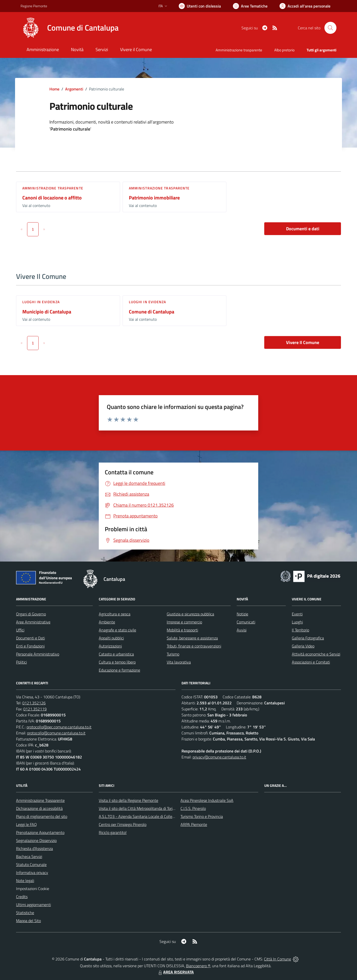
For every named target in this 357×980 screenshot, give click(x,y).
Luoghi (297, 622)
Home (54, 89)
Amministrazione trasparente (53, 188)
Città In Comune (278, 959)
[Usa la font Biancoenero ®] (200, 6)
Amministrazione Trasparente (40, 800)
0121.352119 (35, 709)
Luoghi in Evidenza (41, 302)
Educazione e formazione (119, 670)
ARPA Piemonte (194, 824)
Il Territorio (300, 630)
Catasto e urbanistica (116, 654)
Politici (21, 662)
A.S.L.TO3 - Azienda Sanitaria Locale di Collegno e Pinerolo (147, 816)
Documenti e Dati (30, 638)
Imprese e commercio (184, 622)
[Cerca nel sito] (330, 28)
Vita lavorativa (179, 662)
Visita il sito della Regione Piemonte (128, 800)
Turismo (173, 654)
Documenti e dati (303, 229)
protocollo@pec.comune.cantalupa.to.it (59, 727)
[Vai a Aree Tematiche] (250, 6)
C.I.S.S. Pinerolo (193, 808)
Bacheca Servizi (29, 856)
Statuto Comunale (31, 864)
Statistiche (25, 913)
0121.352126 (34, 703)
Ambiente (107, 622)
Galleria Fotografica (308, 638)
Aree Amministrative (33, 622)
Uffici (20, 630)
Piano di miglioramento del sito (42, 816)
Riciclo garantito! (113, 832)
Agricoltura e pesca (115, 614)
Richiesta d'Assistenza (34, 848)
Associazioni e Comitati (311, 662)
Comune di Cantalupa (152, 312)
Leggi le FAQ (26, 824)
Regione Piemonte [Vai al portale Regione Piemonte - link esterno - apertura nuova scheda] (34, 6)
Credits (22, 897)
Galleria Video (303, 646)
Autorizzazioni (110, 646)
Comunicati (246, 622)
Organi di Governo (31, 614)
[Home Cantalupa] (70, 28)
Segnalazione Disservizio (36, 840)
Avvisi (242, 630)
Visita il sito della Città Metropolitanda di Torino (138, 808)
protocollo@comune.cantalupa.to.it (56, 733)
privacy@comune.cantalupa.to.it (219, 757)
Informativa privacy (32, 873)
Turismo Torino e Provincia (202, 816)
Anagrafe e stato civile (117, 630)
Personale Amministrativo (38, 654)
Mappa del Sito (28, 921)
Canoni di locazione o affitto (52, 198)
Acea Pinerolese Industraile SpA (207, 800)
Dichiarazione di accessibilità (39, 808)
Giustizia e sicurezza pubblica (190, 614)
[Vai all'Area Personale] (305, 6)
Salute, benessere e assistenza (192, 638)
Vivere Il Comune (303, 342)
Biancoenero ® (198, 966)
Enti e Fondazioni (30, 646)
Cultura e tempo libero (117, 662)
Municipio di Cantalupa (47, 312)
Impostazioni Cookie (33, 889)
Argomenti (74, 89)
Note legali (25, 881)
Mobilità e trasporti (182, 630)
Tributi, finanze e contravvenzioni (194, 646)
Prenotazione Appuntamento (40, 832)
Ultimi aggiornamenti (33, 905)
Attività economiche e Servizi (316, 654)
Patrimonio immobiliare (154, 198)
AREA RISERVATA (175, 972)
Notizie (242, 614)
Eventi (297, 614)
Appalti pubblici (111, 638)
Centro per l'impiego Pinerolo (123, 824)
